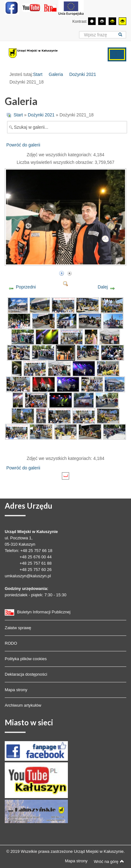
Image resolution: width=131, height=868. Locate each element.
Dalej (103, 287)
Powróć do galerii (23, 145)
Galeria (56, 74)
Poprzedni (26, 287)
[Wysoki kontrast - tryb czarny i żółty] (112, 21)
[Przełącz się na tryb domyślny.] (92, 21)
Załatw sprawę (18, 628)
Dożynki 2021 (83, 74)
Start (38, 74)
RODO (11, 643)
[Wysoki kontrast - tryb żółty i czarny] (122, 21)
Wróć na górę (109, 861)
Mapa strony (16, 690)
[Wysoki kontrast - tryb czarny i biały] (102, 21)
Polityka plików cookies (26, 659)
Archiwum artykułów (23, 705)
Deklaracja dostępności (26, 674)
